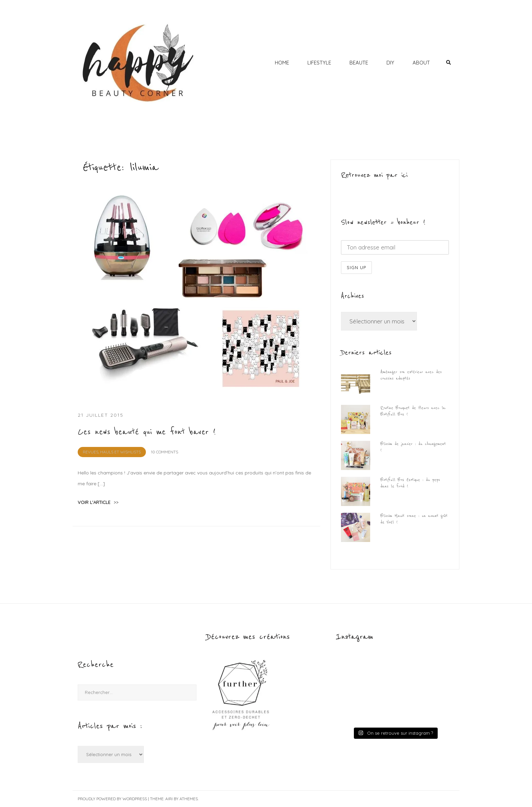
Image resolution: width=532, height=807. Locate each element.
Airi (169, 799)
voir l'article (98, 502)
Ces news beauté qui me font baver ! (147, 432)
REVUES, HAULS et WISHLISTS (112, 452)
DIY (390, 63)
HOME (282, 63)
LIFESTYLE (319, 63)
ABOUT (421, 63)
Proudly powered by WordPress (112, 799)
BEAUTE (359, 63)
